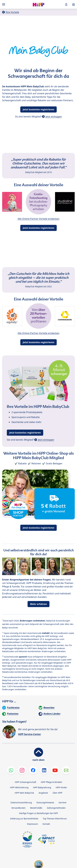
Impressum (32, 824)
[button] (66, 4)
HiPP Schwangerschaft (25, 782)
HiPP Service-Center (30, 734)
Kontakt (46, 824)
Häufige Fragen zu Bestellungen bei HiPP (38, 813)
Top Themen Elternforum (55, 819)
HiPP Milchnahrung (19, 787)
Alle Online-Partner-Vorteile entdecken (38, 219)
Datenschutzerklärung (21, 802)
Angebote (43, 793)
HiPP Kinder (61, 787)
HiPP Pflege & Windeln (51, 782)
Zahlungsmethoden (56, 808)
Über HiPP (57, 793)
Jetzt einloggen (54, 117)
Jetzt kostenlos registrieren (38, 109)
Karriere (63, 802)
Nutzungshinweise (45, 802)
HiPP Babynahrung (42, 787)
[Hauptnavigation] (4, 4)
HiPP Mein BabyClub (24, 793)
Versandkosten (18, 808)
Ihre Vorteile (12, 12)
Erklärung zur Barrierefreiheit (24, 819)
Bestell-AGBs (36, 808)
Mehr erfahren (38, 604)
